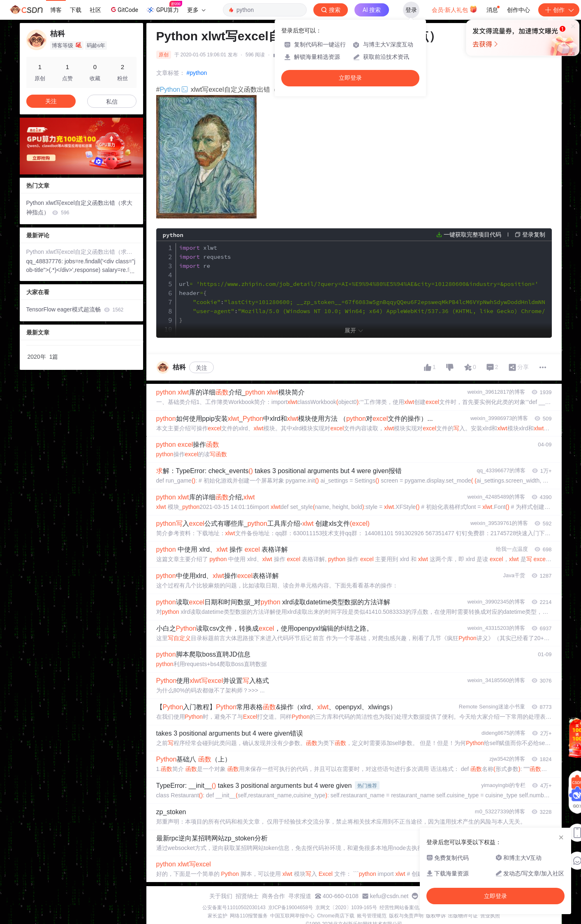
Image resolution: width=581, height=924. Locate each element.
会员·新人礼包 (455, 9)
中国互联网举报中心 (292, 916)
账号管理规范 (372, 916)
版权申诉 (436, 916)
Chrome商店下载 (336, 916)
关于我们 (221, 896)
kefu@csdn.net (389, 896)
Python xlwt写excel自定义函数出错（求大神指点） (79, 208)
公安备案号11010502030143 (234, 908)
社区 (95, 10)
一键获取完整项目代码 (472, 234)
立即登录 (350, 78)
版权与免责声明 (406, 916)
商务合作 (273, 896)
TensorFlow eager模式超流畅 (75, 309)
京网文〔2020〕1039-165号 (346, 908)
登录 (411, 10)
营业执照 (490, 916)
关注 (201, 368)
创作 (559, 10)
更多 (196, 10)
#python (197, 73)
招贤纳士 (247, 896)
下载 (76, 10)
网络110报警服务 (249, 916)
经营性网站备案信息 (402, 908)
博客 (56, 10)
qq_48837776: (45, 261)
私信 (112, 102)
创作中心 (519, 10)
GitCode (124, 9)
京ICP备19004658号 (290, 908)
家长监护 (218, 916)
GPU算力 (164, 7)
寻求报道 (300, 896)
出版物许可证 (463, 916)
